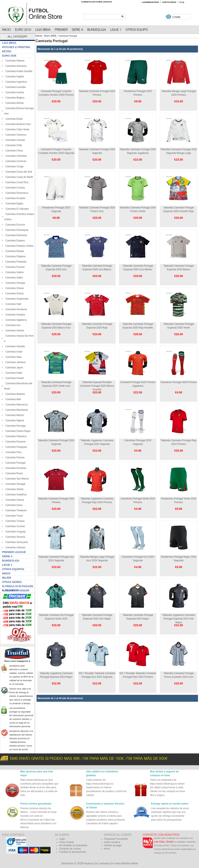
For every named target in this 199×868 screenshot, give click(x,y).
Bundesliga (11, 561)
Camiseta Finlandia (15, 262)
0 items (177, 17)
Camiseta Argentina (15, 82)
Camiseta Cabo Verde (17, 129)
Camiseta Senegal (15, 484)
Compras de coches (70, 849)
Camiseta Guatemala (16, 299)
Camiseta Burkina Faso (17, 124)
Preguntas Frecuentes (116, 839)
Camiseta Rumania (15, 468)
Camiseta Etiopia (14, 251)
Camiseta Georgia (15, 283)
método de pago (113, 845)
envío (107, 849)
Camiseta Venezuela (16, 542)
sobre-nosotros (112, 842)
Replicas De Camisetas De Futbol (103, 864)
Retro (7, 51)
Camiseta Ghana (14, 288)
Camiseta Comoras (15, 161)
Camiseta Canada (15, 140)
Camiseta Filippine (15, 256)
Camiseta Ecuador (15, 198)
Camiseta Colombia (15, 156)
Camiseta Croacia (14, 188)
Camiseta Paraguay (15, 447)
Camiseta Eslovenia (16, 235)
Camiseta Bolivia (14, 103)
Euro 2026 (50, 36)
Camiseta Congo (14, 166)
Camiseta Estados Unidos (19, 246)
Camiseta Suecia (14, 500)
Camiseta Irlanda (14, 331)
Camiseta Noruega (15, 426)
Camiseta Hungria (15, 315)
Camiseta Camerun (15, 135)
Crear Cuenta (66, 842)
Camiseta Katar (13, 373)
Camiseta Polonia (14, 458)
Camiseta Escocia (15, 225)
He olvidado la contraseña (73, 845)
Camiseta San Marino (16, 479)
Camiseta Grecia (14, 293)
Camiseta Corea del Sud (18, 172)
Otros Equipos (13, 569)
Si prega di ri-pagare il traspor (18, 587)
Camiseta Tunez (14, 516)
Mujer (7, 578)
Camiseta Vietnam (15, 547)
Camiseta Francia (14, 267)
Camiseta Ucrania (14, 526)
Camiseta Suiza (13, 505)
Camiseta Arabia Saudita (18, 71)
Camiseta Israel (13, 352)
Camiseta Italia (13, 357)
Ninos (6, 573)
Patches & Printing (16, 47)
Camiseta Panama (15, 442)
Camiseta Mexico (14, 415)
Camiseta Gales (13, 278)
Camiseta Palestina (15, 436)
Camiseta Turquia (14, 521)
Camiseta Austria (14, 92)
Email (170, 842)
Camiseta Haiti (13, 304)
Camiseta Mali (12, 399)
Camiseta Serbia (14, 489)
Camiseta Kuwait (14, 378)
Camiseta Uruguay (15, 532)
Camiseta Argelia (14, 77)
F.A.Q (182, 2)
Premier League (14, 552)
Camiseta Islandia (14, 346)
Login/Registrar (150, 2)
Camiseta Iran (12, 325)
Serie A (7, 556)
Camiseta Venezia (15, 537)
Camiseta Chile (13, 145)
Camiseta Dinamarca (16, 193)
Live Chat (159, 842)
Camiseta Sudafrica (15, 495)
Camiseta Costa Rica (16, 182)
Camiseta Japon (14, 368)
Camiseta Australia (15, 87)
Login (62, 839)
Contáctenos (169, 2)
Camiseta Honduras (16, 309)
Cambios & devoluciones (72, 852)
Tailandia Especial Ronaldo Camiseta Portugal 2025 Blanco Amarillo (97, 386)
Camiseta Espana (14, 241)
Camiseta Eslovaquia (16, 230)
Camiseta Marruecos (16, 405)
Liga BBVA (9, 43)
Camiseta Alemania (15, 66)
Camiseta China (13, 151)
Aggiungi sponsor (16, 591)
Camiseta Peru (13, 452)
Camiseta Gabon (14, 272)
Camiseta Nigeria (14, 420)
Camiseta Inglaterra (15, 320)
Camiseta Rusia (13, 473)
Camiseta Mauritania (16, 410)
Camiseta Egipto (14, 204)
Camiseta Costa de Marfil (18, 177)
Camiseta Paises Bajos (17, 431)
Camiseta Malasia (14, 394)
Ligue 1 (7, 565)
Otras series (12, 582)
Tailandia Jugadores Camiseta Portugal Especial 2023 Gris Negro (179, 619)
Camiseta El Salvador (16, 209)
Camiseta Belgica (14, 98)
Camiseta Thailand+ (16, 510)
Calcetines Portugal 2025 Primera (179, 382)
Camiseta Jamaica (15, 362)
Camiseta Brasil (13, 119)
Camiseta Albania (14, 61)
